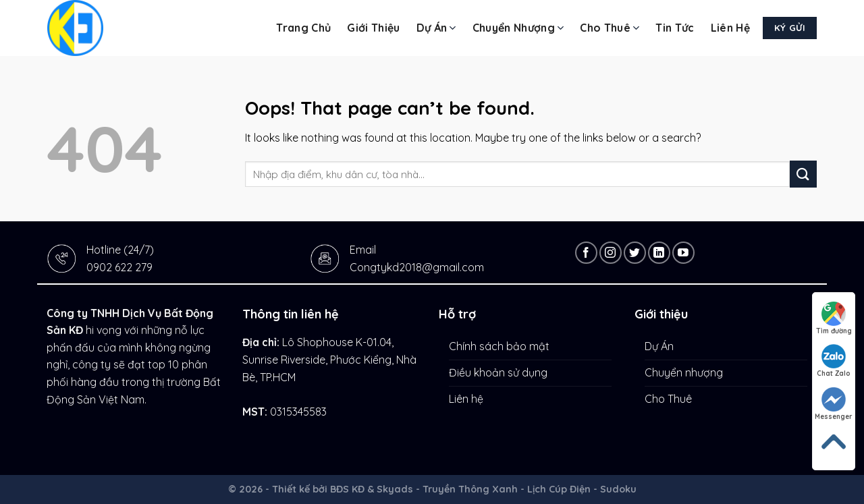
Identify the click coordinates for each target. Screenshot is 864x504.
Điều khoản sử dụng (498, 372)
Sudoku (618, 489)
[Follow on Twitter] (635, 253)
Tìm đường (834, 318)
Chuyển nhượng (518, 28)
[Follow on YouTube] (683, 253)
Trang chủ (303, 28)
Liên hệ (730, 28)
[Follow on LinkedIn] (659, 253)
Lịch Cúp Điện (559, 489)
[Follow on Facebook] (586, 253)
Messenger (834, 404)
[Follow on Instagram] (611, 253)
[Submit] (803, 174)
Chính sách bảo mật (499, 346)
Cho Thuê (610, 28)
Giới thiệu (373, 28)
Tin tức (675, 28)
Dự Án (436, 28)
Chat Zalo (834, 361)
